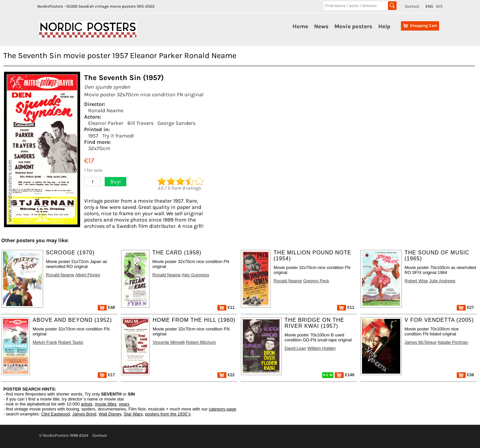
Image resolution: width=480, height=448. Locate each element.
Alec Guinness (196, 275)
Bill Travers (140, 123)
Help (384, 26)
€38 (465, 375)
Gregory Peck (316, 281)
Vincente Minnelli (169, 342)
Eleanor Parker (106, 123)
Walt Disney (110, 414)
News (321, 26)
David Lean (295, 348)
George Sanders (177, 123)
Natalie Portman (453, 342)
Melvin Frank (45, 342)
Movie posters (353, 26)
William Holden (321, 348)
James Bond (84, 414)
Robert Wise (416, 281)
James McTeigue (420, 342)
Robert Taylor (71, 342)
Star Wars (133, 414)
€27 (465, 307)
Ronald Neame (106, 110)
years (124, 404)
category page (222, 409)
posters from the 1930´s (168, 414)
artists (87, 404)
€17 (106, 375)
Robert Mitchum (201, 342)
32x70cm (99, 148)
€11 (226, 307)
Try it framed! (118, 136)
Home (300, 26)
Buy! (116, 181)
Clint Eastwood (55, 414)
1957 (93, 136)
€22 (226, 375)
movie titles (106, 404)
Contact (412, 6)
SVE (439, 6)
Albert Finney (88, 275)
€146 (345, 375)
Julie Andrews (442, 281)
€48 (106, 307)
